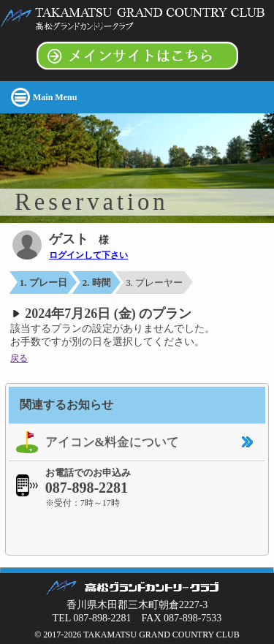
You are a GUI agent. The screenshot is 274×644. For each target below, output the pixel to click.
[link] (137, 531)
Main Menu (55, 97)
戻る (19, 358)
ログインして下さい (88, 255)
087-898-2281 (87, 488)
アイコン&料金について (94, 442)
